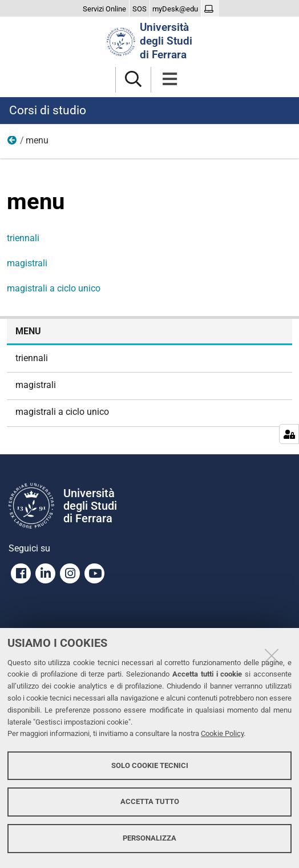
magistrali (27, 263)
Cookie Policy (222, 733)
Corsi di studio (48, 110)
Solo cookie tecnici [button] (150, 765)
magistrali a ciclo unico (54, 288)
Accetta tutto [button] (150, 801)
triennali (23, 238)
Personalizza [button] (149, 838)
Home (13, 143)
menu (28, 331)
